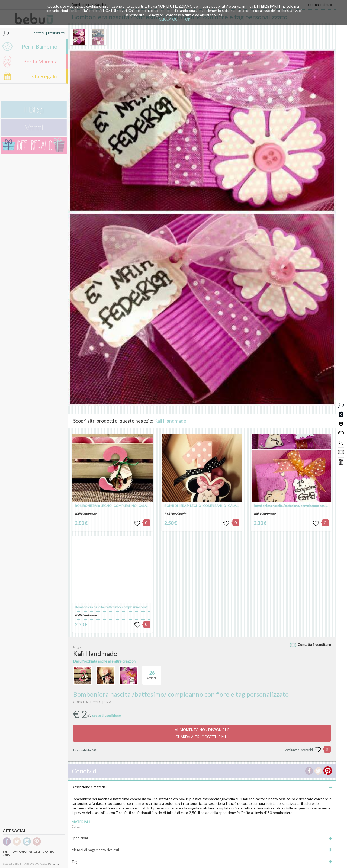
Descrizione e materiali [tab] (202, 787)
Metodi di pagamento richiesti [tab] (202, 850)
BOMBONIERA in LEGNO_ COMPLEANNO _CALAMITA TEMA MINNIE (215, 506)
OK (188, 19)
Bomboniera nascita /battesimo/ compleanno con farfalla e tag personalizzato (130, 607)
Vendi (7, 855)
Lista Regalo (42, 76)
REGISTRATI (57, 33)
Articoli (152, 673)
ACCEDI (39, 33)
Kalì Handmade (170, 421)
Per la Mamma (40, 61)
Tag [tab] (202, 862)
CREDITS (54, 864)
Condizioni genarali (27, 852)
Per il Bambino (40, 46)
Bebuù (7, 852)
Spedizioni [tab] (202, 838)
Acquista (49, 852)
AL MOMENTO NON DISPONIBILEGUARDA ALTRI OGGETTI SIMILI (202, 733)
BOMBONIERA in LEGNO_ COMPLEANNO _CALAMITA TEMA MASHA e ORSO (131, 506)
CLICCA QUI (169, 19)
